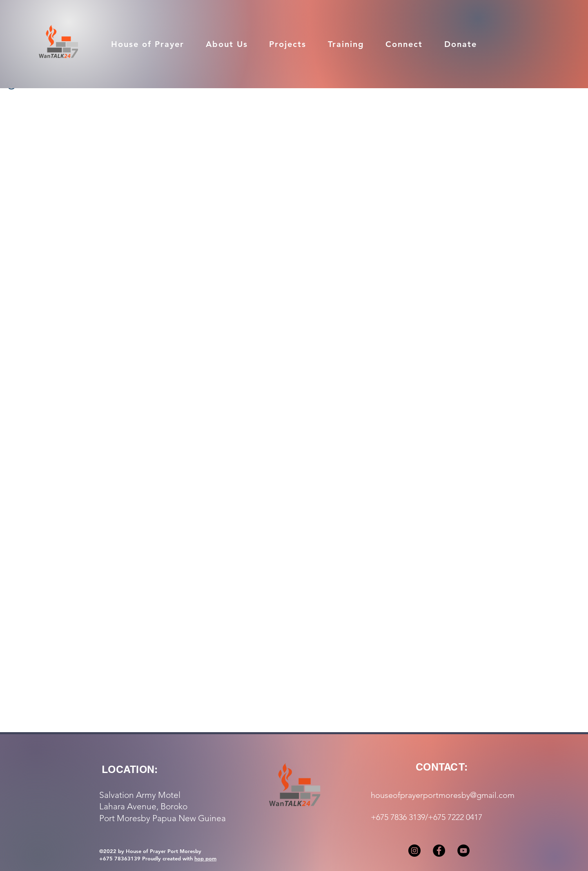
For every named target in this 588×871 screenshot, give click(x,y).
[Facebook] (439, 851)
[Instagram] (414, 851)
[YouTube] (463, 851)
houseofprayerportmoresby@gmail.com (443, 795)
